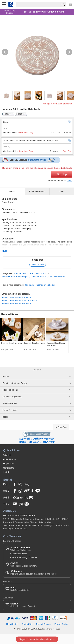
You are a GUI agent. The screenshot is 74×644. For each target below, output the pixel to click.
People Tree (37, 260)
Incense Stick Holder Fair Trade (17, 298)
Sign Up (62, 174)
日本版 (6, 472)
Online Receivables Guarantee (24, 605)
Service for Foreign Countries (24, 557)
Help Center (9, 464)
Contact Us (9, 468)
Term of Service (43, 624)
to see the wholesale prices (37, 639)
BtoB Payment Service (20, 589)
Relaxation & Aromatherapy (15, 277)
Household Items (38, 274)
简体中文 (9, 114)
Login (69, 181)
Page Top (62, 427)
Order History (10, 459)
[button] (5, 52)
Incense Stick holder (46, 285)
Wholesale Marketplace (21, 549)
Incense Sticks (39, 277)
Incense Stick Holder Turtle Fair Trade (19, 301)
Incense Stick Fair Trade (12, 343)
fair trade (30, 285)
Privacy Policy (61, 624)
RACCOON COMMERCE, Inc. (20, 515)
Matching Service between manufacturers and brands (33, 573)
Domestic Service (19, 554)
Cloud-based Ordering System (23, 565)
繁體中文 (22, 114)
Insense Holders (58, 277)
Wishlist (7, 455)
